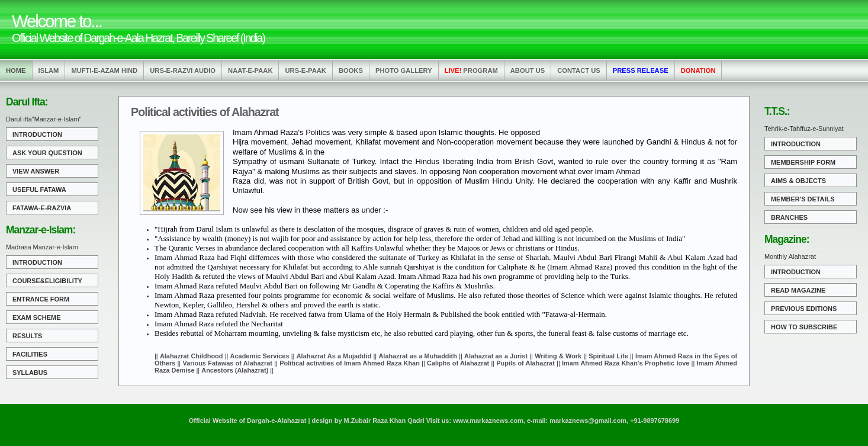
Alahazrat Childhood (192, 356)
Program (471, 70)
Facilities (30, 354)
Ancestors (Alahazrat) (235, 370)
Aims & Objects (798, 181)
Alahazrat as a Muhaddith (417, 356)
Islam (49, 70)
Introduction (37, 134)
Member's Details (803, 199)
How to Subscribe (804, 327)
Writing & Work (558, 356)
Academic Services (260, 356)
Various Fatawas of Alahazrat (227, 363)
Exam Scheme (36, 317)
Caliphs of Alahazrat (458, 363)
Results (27, 336)
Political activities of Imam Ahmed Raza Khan (350, 363)
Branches (789, 217)
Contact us (579, 70)
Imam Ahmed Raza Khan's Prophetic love (626, 363)
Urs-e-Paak (305, 70)
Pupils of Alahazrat (525, 363)
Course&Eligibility (47, 281)
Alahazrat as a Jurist (496, 356)
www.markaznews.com (488, 421)
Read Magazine (798, 290)
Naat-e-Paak (250, 70)
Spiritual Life (608, 356)
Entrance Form (41, 299)
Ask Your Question (47, 153)
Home (16, 70)
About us (528, 70)
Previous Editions (804, 309)
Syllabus (30, 373)
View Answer (36, 171)
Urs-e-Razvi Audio (183, 70)
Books (351, 70)
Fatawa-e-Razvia (42, 208)
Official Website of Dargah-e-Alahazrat (248, 421)
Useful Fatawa (39, 190)
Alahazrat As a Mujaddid (334, 356)
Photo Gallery (404, 70)
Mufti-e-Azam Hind (104, 70)
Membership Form (803, 162)
